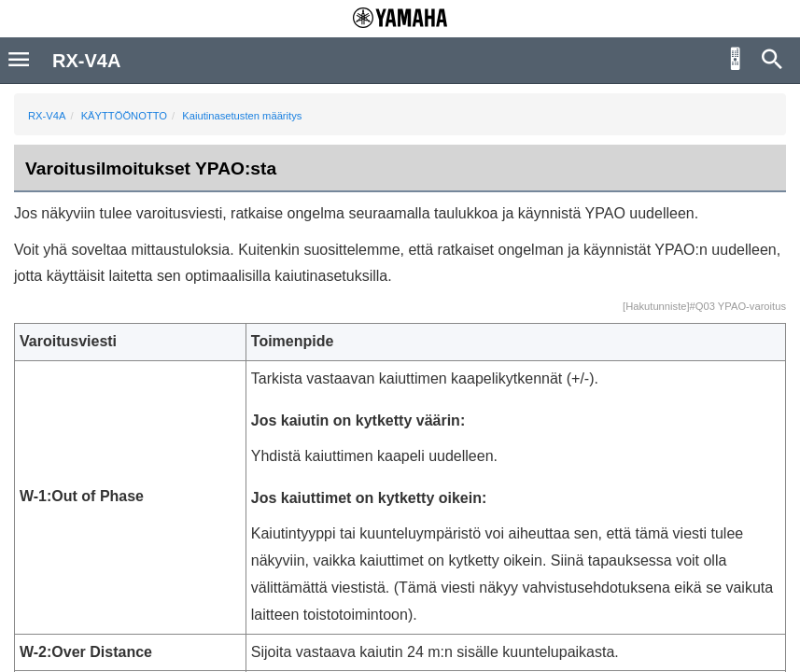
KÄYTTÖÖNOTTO (124, 116)
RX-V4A (47, 116)
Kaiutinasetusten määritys (242, 116)
